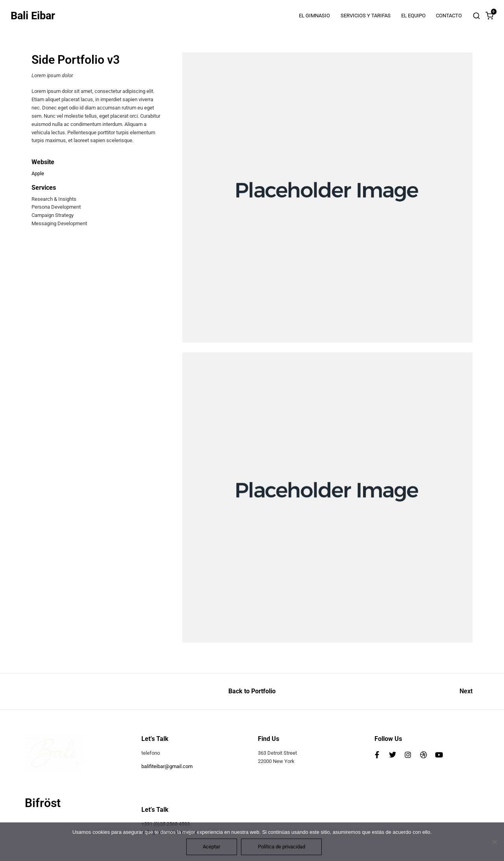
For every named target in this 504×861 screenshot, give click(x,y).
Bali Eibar (33, 16)
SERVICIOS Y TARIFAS (366, 16)
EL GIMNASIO (314, 16)
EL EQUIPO (413, 16)
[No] (494, 842)
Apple (38, 173)
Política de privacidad (282, 847)
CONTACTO (449, 16)
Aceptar (211, 847)
